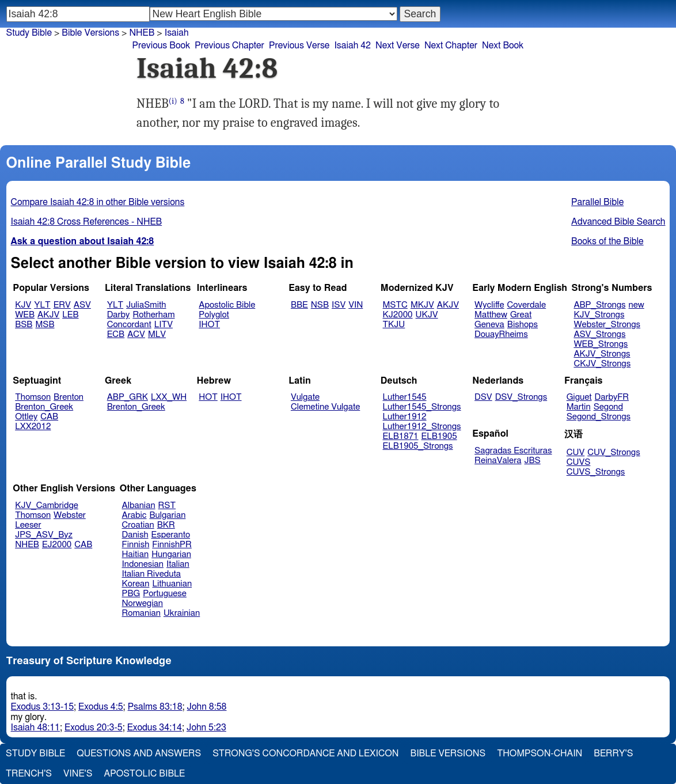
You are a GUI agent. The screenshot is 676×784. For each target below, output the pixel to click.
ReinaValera (498, 461)
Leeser (28, 525)
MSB (45, 325)
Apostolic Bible (144, 774)
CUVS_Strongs (596, 472)
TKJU (394, 325)
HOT (208, 397)
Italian (178, 564)
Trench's (29, 774)
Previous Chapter (229, 46)
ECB (116, 334)
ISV (339, 305)
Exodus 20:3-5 (94, 728)
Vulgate (305, 397)
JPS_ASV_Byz (44, 535)
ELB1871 (401, 436)
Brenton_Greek (44, 407)
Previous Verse (299, 46)
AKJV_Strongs (602, 354)
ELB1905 (439, 436)
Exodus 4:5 (101, 707)
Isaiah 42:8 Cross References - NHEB (87, 222)
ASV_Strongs (599, 334)
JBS (532, 461)
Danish (135, 535)
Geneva (489, 325)
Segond (608, 407)
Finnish (136, 545)
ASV (82, 305)
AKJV (48, 315)
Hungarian (171, 554)
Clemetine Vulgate (325, 407)
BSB (24, 325)
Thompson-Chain (540, 753)
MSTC (395, 305)
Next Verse (398, 46)
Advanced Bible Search (618, 222)
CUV (576, 452)
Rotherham (153, 315)
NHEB (27, 545)
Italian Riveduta (151, 574)
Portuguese (165, 594)
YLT (42, 305)
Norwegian (143, 603)
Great (521, 315)
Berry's (613, 753)
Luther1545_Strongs (422, 407)
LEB (70, 315)
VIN (356, 305)
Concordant (129, 325)
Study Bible (29, 33)
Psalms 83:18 (155, 707)
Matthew (491, 315)
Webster (70, 515)
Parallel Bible (597, 202)
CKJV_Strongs (602, 364)
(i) (173, 101)
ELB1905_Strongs (418, 446)
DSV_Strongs (521, 397)
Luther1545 (405, 397)
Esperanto (171, 535)
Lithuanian (172, 584)
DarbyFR (612, 397)
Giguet (579, 397)
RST (167, 505)
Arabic (134, 515)
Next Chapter (451, 46)
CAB (49, 417)
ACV (136, 334)
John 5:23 (206, 728)
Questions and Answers (139, 753)
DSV (483, 397)
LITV (164, 325)
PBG (131, 594)
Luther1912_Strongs (422, 427)
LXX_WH (169, 397)
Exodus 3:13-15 (43, 707)
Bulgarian (167, 515)
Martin (579, 407)
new (637, 305)
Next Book (503, 46)
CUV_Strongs (614, 452)
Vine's (78, 774)
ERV (62, 305)
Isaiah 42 (352, 46)
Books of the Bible (607, 241)
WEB (25, 315)
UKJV (427, 315)
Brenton (69, 397)
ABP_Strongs (599, 305)
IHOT (209, 325)
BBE (299, 305)
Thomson (33, 397)
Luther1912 (405, 417)
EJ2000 (57, 545)
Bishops (523, 325)
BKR (166, 525)
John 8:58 (207, 707)
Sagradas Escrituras (513, 451)
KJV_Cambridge (47, 505)
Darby (119, 315)
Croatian (138, 525)
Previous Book (161, 46)
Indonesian (143, 564)
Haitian (136, 554)
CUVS (579, 462)
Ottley (26, 417)
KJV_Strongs (599, 315)
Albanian (139, 505)
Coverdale (527, 305)
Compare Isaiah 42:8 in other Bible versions (98, 202)
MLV (157, 334)
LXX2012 (33, 427)
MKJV (422, 305)
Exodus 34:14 (155, 728)
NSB (320, 305)
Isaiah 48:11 (35, 728)
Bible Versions (90, 33)
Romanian (141, 613)
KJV (23, 305)
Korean (136, 584)
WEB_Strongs (601, 344)
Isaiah (177, 33)
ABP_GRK (128, 397)
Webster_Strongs (607, 325)
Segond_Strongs (599, 417)
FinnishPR (172, 545)
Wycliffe (489, 305)
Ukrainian (182, 613)
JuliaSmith (146, 305)
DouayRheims (501, 334)
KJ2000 (398, 315)
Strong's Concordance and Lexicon (305, 753)
